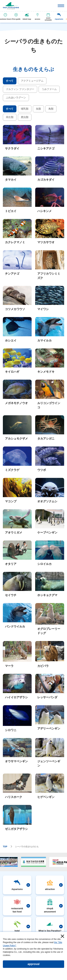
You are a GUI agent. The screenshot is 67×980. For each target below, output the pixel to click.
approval (33, 964)
